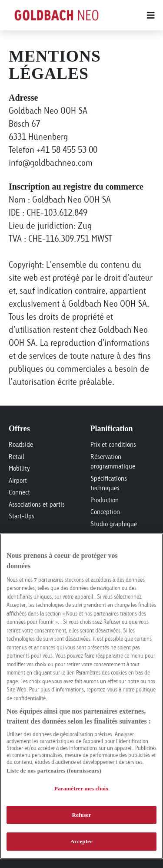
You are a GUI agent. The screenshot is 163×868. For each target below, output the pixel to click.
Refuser (81, 815)
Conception (105, 512)
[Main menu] (129, 15)
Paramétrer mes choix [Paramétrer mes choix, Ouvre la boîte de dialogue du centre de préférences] (81, 788)
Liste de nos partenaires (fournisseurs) (54, 771)
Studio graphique (114, 524)
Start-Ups (22, 516)
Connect (19, 492)
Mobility (19, 468)
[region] (81, 696)
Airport (18, 480)
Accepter (81, 841)
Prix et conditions (113, 444)
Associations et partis (37, 504)
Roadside (21, 444)
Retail (17, 457)
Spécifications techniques (109, 483)
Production (105, 500)
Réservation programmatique (113, 462)
